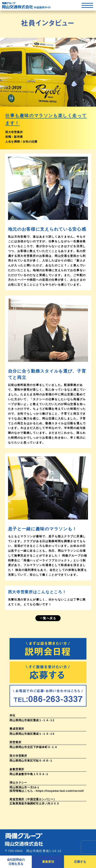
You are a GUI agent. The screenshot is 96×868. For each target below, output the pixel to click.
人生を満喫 (13, 142)
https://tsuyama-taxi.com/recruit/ (60, 791)
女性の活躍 (30, 142)
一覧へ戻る (48, 618)
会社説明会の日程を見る (16, 862)
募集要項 (48, 862)
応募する (80, 862)
